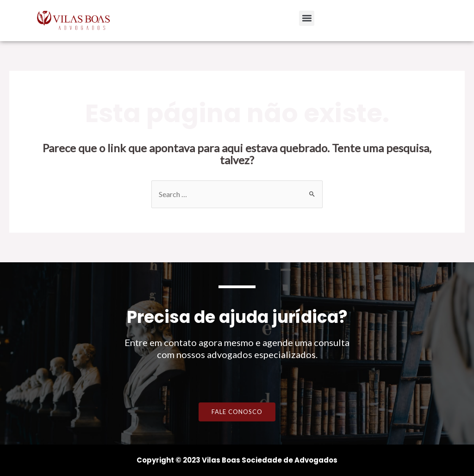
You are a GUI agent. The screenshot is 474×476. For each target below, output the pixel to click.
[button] (307, 18)
